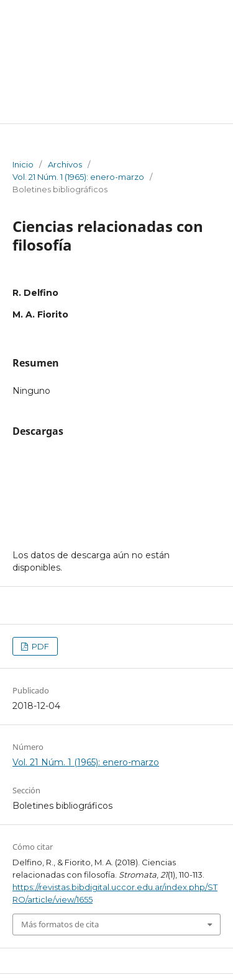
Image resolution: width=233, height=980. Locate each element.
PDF (39, 646)
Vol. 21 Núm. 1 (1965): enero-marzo (78, 177)
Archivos (65, 164)
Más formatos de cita (60, 924)
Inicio (23, 164)
